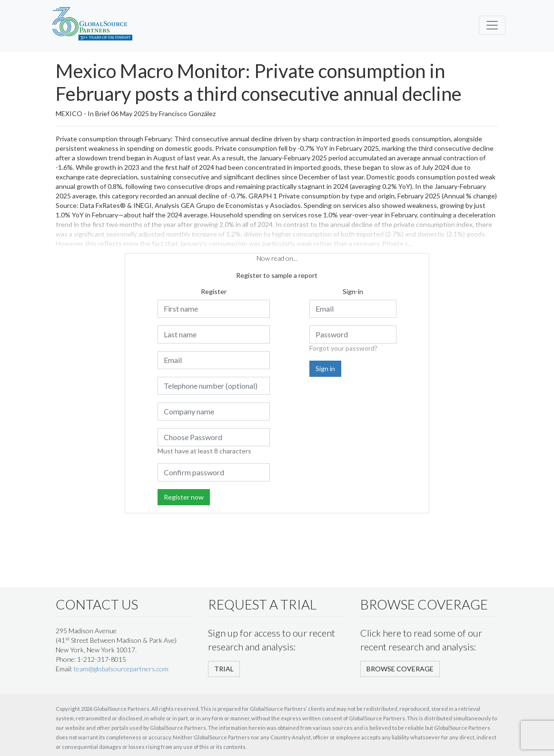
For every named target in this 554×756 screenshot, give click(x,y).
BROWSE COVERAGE (400, 669)
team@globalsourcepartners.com (121, 669)
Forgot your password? (343, 348)
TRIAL (224, 669)
